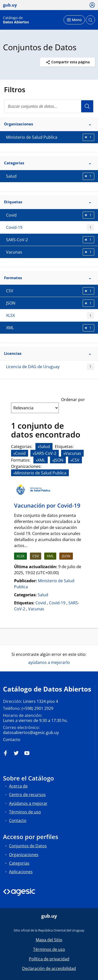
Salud (43, 595)
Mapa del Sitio (49, 940)
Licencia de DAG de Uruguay (50, 367)
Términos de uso (25, 812)
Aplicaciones (21, 872)
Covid (41, 603)
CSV (36, 556)
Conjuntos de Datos (28, 846)
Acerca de (18, 786)
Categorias (19, 863)
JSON (66, 556)
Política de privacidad (49, 959)
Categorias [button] (47, 163)
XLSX (50, 315)
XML (50, 556)
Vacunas (36, 609)
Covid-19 (50, 228)
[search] (49, 106)
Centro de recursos (27, 795)
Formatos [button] (47, 278)
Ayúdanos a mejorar (28, 803)
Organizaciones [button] (47, 124)
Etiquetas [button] (47, 202)
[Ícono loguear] (92, 5)
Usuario (87, 106)
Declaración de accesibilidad (49, 968)
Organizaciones (24, 855)
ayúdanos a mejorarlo (49, 662)
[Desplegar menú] (74, 20)
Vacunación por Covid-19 (47, 505)
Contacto (12, 740)
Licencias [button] (47, 353)
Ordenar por (73, 400)
